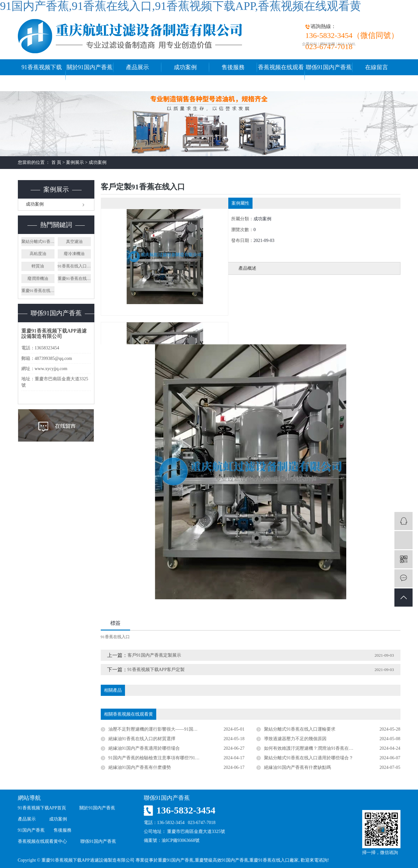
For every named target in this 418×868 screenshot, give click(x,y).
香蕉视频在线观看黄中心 (281, 75)
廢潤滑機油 (38, 278)
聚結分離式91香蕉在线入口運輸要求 (300, 729)
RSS (341, 44)
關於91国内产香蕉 (90, 67)
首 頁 (56, 162)
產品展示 (137, 67)
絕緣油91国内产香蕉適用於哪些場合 (144, 748)
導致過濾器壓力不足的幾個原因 (295, 739)
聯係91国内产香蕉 (329, 67)
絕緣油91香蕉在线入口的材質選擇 (142, 739)
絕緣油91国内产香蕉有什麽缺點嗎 (297, 767)
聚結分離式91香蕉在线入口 (38, 241)
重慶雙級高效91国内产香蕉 (222, 860)
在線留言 (377, 67)
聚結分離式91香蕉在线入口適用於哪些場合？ (309, 758)
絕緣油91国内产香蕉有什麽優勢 (140, 767)
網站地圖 (327, 44)
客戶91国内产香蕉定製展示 (154, 655)
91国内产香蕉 (31, 830)
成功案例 (185, 67)
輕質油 (38, 266)
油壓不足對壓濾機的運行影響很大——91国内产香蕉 (160, 729)
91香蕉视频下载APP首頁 (42, 75)
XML (352, 44)
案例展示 (75, 162)
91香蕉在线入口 (115, 637)
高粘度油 (38, 254)
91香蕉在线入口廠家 (74, 266)
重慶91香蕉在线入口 (38, 291)
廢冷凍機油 (74, 254)
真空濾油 (74, 241)
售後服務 (233, 67)
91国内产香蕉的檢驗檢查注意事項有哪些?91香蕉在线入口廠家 (170, 758)
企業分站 (310, 44)
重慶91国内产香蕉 (176, 860)
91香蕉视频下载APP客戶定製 (156, 670)
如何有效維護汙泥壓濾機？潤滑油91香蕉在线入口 (313, 748)
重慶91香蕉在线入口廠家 (74, 278)
